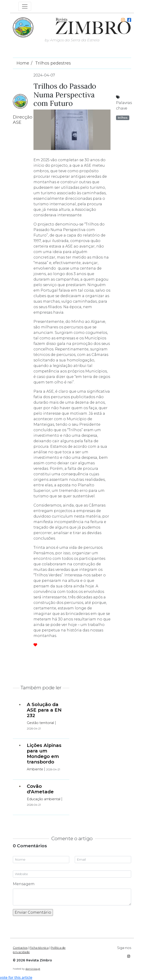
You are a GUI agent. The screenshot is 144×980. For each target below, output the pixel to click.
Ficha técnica (39, 948)
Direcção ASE (23, 120)
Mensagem (24, 884)
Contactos (20, 948)
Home (23, 63)
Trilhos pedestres (53, 63)
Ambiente (35, 769)
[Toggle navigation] (25, 6)
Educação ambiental (44, 799)
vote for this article (16, 977)
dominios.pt (33, 969)
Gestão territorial (40, 723)
